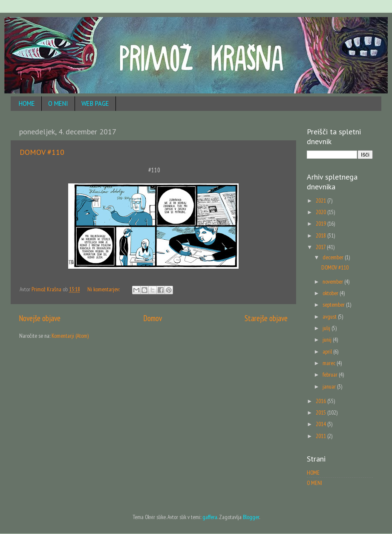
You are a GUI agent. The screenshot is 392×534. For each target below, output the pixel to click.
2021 (321, 200)
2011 (321, 436)
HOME (27, 103)
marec (330, 363)
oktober (331, 293)
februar (331, 374)
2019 (321, 223)
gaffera (210, 517)
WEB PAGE (95, 103)
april (328, 351)
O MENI (58, 103)
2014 (321, 424)
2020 (321, 212)
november (333, 282)
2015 (321, 412)
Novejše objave (40, 318)
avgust (330, 316)
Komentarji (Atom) (70, 336)
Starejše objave (266, 318)
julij (327, 328)
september (334, 305)
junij (328, 340)
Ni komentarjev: (104, 289)
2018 (321, 235)
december (334, 257)
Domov (153, 318)
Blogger (251, 517)
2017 (321, 247)
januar (330, 386)
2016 (321, 401)
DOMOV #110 (42, 152)
